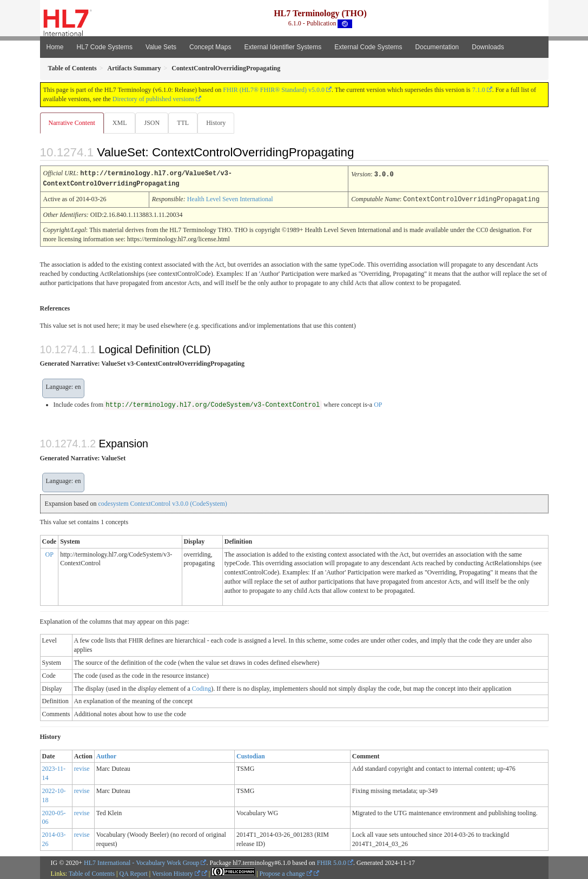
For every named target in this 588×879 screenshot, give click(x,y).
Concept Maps (210, 47)
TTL (186, 123)
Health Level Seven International (230, 199)
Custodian (251, 755)
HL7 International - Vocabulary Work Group (141, 862)
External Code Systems (368, 47)
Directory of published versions (154, 99)
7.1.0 (479, 90)
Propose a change (286, 873)
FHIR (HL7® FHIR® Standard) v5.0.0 (274, 90)
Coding (201, 688)
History (220, 123)
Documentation (437, 47)
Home (55, 47)
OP (378, 404)
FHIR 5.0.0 (332, 862)
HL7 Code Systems (105, 47)
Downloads (488, 47)
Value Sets (161, 47)
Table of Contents (92, 873)
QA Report (134, 873)
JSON (154, 123)
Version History (176, 873)
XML (121, 123)
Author (106, 755)
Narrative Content (72, 123)
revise (82, 768)
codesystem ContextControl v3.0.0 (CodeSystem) (162, 503)
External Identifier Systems (283, 47)
